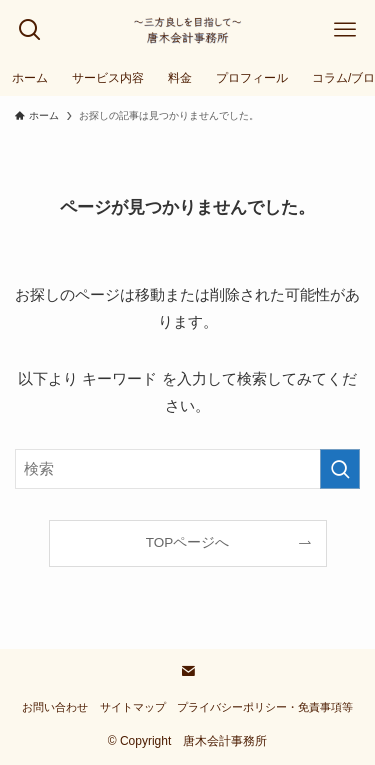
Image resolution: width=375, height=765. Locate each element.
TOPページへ (188, 542)
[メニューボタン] (345, 30)
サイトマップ (133, 707)
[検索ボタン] (30, 30)
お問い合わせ (55, 707)
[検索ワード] (187, 469)
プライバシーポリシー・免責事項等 (265, 707)
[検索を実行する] (340, 469)
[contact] (188, 671)
